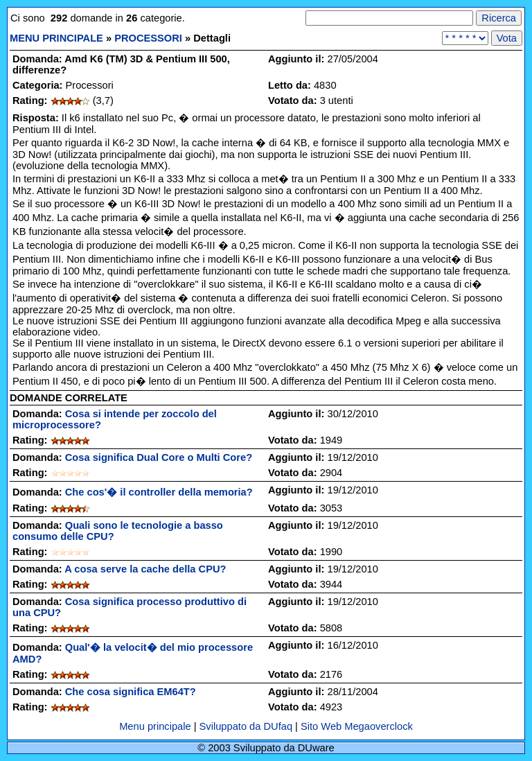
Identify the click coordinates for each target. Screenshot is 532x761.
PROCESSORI (148, 38)
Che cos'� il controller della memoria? (159, 492)
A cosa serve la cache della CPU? (145, 569)
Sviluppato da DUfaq (246, 726)
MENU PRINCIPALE (56, 38)
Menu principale (157, 726)
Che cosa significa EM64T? (131, 692)
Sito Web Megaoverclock (357, 726)
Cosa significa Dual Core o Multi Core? (159, 457)
